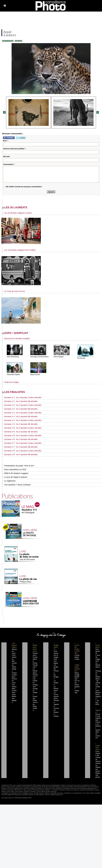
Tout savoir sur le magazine (56, 653)
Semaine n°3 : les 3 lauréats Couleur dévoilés (19, 414)
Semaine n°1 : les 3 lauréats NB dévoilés (17, 403)
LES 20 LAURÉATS (20, 208)
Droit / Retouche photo (98, 756)
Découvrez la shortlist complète (14, 340)
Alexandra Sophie (13, 376)
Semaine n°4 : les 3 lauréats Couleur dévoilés (19, 421)
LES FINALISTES (18, 394)
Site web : (7, 156)
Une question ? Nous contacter (16, 483)
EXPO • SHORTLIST (21, 334)
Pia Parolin (81, 359)
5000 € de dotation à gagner (15, 471)
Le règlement (9, 479)
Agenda (56, 693)
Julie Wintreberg (12, 358)
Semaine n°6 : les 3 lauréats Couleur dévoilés (19, 435)
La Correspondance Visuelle (56, 687)
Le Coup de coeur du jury (12, 291)
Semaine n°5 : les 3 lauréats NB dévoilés (17, 431)
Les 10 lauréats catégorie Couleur (15, 214)
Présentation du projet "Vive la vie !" (18, 464)
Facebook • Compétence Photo (35, 655)
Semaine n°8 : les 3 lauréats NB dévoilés (17, 453)
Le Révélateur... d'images (98, 663)
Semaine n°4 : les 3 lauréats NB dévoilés (17, 424)
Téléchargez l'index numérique (14, 665)
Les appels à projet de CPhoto (56, 663)
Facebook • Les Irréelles (35, 671)
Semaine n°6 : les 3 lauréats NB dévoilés (17, 439)
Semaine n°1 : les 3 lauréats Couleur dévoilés (19, 400)
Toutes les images (9, 383)
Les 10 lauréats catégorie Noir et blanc (17, 251)
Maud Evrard (35, 376)
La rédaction (98, 750)
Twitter (35, 683)
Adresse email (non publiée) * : (15, 148)
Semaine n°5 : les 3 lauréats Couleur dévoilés (19, 428)
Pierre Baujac (58, 358)
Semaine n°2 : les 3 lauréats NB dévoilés (17, 410)
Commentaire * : (9, 164)
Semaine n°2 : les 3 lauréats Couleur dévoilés (19, 407)
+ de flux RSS (97, 691)
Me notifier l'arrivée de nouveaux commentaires (24, 186)
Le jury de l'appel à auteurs (14, 475)
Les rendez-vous (98, 679)
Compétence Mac (77, 655)
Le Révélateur (56, 679)
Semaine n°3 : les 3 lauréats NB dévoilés (17, 417)
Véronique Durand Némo (39, 358)
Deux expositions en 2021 (14, 467)
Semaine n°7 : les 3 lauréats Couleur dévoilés (19, 442)
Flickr (34, 689)
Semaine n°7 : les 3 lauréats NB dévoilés (17, 446)
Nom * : (6, 140)
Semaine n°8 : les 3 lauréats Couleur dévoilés (19, 449)
